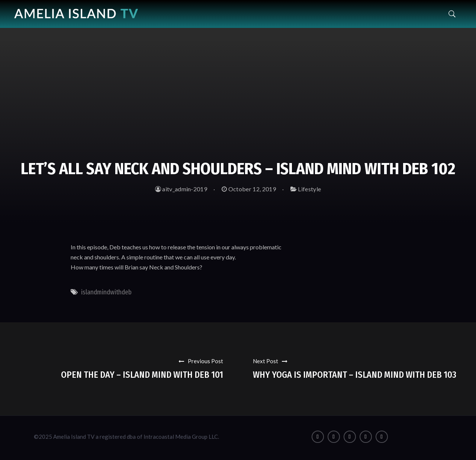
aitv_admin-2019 (181, 189)
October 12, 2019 (249, 189)
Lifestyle (309, 189)
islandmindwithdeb (106, 292)
